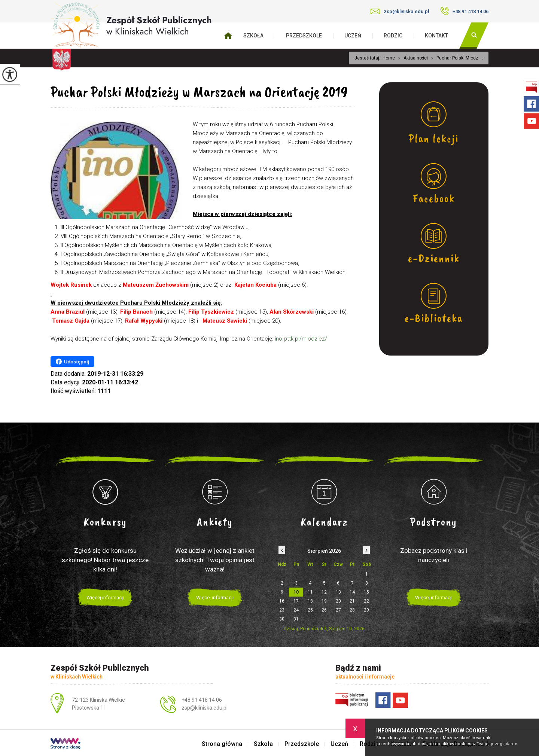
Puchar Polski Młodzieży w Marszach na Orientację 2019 (199, 92)
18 (310, 601)
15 (366, 592)
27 (338, 610)
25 (310, 610)
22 (366, 601)
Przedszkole (304, 36)
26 (324, 610)
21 (352, 601)
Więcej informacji (105, 598)
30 (282, 619)
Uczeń (353, 36)
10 (296, 592)
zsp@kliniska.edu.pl (400, 11)
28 (352, 610)
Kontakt (436, 36)
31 (296, 619)
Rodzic (393, 36)
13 (338, 592)
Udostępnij (72, 362)
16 (282, 601)
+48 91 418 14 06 (464, 11)
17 (296, 601)
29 (366, 610)
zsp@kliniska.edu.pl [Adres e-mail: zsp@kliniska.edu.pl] (205, 708)
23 (282, 610)
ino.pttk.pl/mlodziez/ (301, 339)
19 (324, 601)
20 (338, 601)
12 (324, 592)
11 (310, 592)
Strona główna (222, 744)
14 (352, 592)
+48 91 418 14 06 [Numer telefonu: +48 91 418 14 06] (202, 700)
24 (296, 610)
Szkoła (253, 36)
